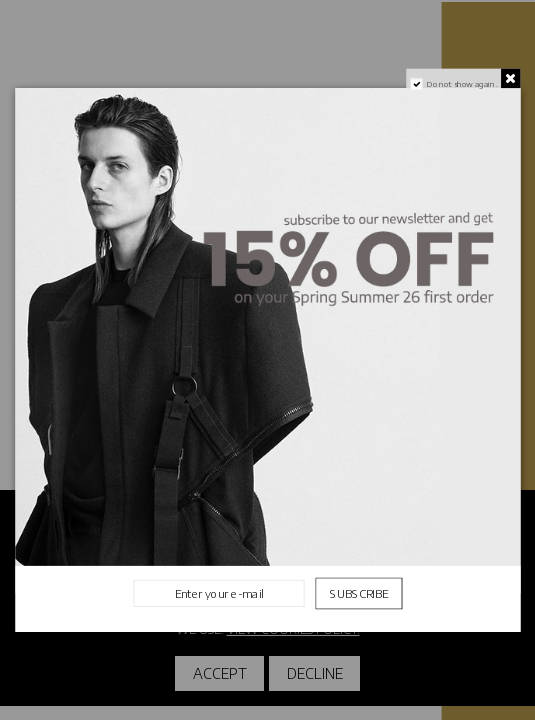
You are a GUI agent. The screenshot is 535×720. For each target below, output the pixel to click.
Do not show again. (462, 83)
